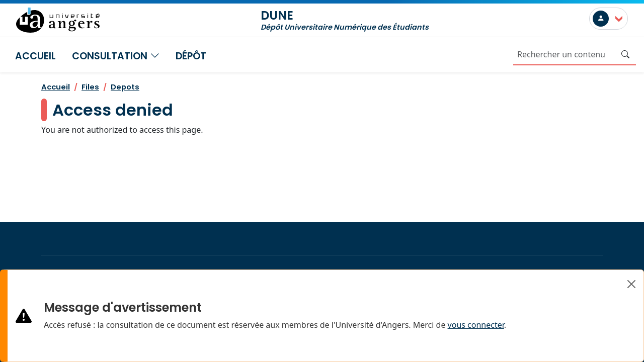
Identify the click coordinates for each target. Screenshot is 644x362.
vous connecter (476, 325)
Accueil (35, 56)
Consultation (116, 56)
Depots (125, 87)
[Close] (631, 284)
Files (90, 87)
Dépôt (191, 56)
